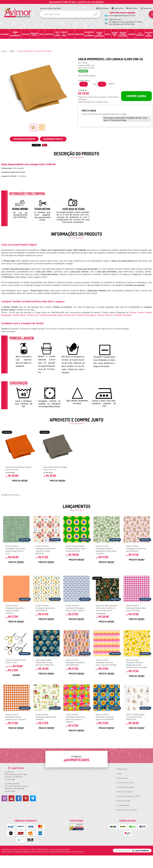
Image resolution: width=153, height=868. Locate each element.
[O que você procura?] (96, 14)
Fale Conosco (133, 8)
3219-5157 (115, 20)
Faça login (57, 8)
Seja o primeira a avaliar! (87, 76)
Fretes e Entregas (124, 801)
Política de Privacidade (126, 787)
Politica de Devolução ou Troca (129, 796)
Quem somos (119, 8)
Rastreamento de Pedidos (127, 810)
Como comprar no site (126, 783)
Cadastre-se (147, 8)
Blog (120, 773)
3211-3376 (10, 791)
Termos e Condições (125, 792)
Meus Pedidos (104, 8)
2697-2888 (10, 780)
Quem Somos (123, 778)
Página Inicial (123, 769)
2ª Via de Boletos (124, 805)
